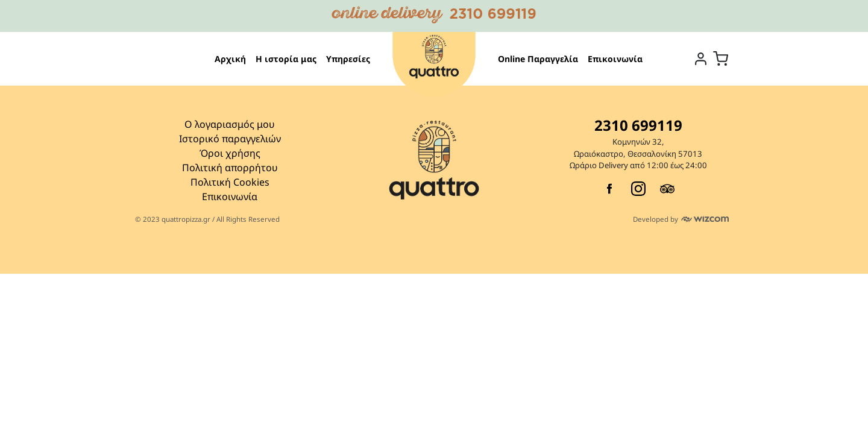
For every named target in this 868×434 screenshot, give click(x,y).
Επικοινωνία (615, 59)
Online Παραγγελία (538, 59)
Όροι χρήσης (230, 153)
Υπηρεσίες (348, 59)
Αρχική (230, 59)
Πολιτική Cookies (230, 182)
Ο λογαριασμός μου (230, 124)
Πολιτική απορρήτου (230, 168)
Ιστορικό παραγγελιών (230, 139)
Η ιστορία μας (286, 59)
